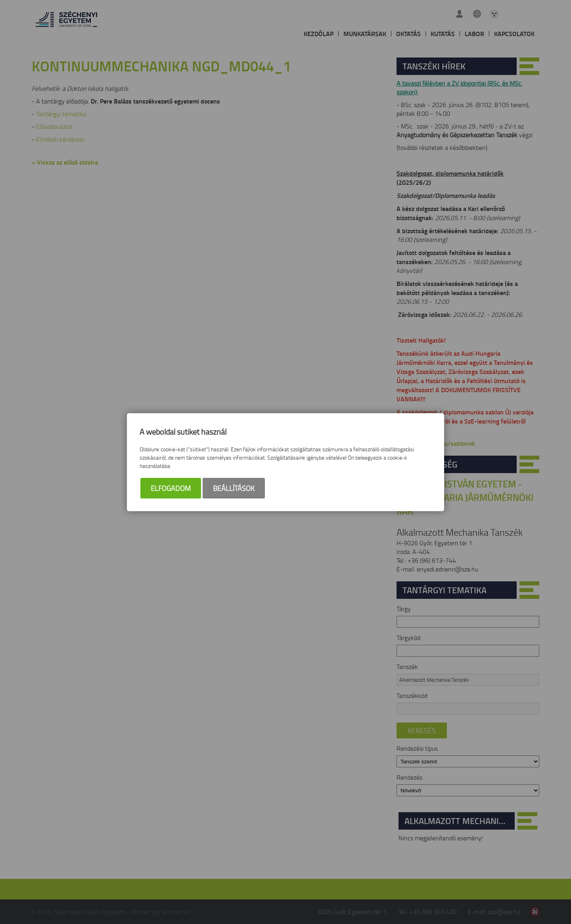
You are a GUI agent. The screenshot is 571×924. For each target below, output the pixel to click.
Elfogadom (171, 488)
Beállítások (234, 488)
